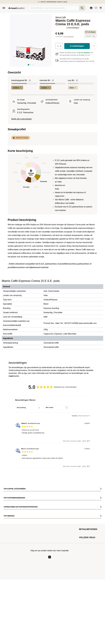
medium (17, 88)
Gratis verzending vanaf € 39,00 (54, 2)
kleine (73, 88)
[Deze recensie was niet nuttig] (87, 440)
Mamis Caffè (61, 17)
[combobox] (28, 407)
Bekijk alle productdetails (21, 119)
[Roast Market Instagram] (50, 559)
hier (26, 373)
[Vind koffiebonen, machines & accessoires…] (57, 8)
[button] (59, 46)
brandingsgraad (19, 80)
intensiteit (45, 80)
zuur (71, 80)
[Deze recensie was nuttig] (83, 440)
